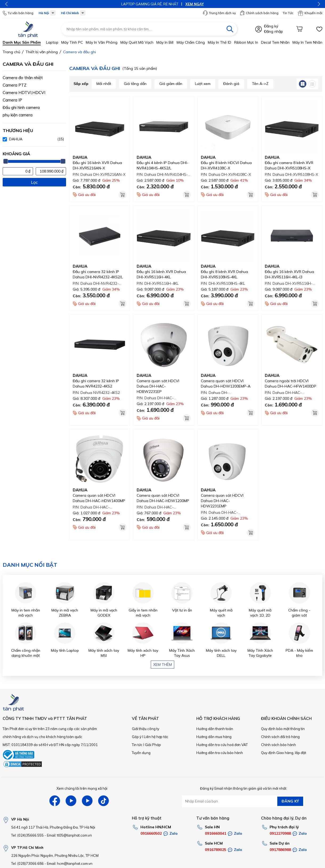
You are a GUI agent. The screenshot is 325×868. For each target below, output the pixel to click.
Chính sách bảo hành (279, 745)
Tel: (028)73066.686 (27, 863)
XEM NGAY (195, 4)
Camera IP (12, 100)
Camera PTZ (15, 85)
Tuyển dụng (141, 753)
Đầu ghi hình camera (21, 107)
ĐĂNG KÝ (290, 801)
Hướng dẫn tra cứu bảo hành (220, 753)
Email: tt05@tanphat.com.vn (69, 835)
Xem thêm (162, 665)
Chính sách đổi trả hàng (280, 737)
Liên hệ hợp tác (156, 737)
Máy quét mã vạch (137, 42)
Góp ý (137, 737)
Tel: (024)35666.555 (27, 835)
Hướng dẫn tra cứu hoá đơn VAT (222, 745)
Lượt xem (203, 84)
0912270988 (280, 833)
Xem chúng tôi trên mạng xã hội (82, 788)
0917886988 (280, 850)
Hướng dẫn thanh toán (215, 729)
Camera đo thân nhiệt (23, 78)
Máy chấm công (191, 42)
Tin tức (137, 745)
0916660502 (151, 833)
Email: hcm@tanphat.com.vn (70, 863)
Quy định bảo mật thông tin (283, 729)
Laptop (52, 42)
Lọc (34, 182)
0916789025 (216, 850)
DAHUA (80, 157)
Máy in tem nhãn (307, 42)
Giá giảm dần (171, 84)
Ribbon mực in (246, 42)
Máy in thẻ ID (220, 42)
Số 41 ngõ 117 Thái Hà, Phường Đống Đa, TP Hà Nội (53, 827)
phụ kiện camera (18, 115)
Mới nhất (104, 84)
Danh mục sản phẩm (22, 42)
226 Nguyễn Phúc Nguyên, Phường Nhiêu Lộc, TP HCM (55, 855)
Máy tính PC (72, 42)
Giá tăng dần (135, 84)
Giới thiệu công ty (146, 729)
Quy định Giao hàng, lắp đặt (284, 753)
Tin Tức (288, 13)
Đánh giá (231, 84)
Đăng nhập (273, 31)
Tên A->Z (260, 84)
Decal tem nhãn (275, 42)
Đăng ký (271, 26)
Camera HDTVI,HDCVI (24, 93)
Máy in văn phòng (102, 42)
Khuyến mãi (310, 13)
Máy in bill (165, 42)
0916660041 (216, 833)
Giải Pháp (153, 745)
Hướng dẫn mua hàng (214, 737)
